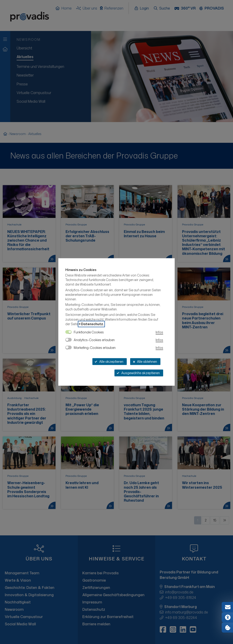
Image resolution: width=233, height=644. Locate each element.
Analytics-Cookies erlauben (94, 340)
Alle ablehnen (145, 362)
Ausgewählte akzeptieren (138, 373)
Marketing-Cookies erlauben (95, 348)
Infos (159, 332)
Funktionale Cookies (89, 332)
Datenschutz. (92, 324)
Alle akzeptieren (109, 362)
